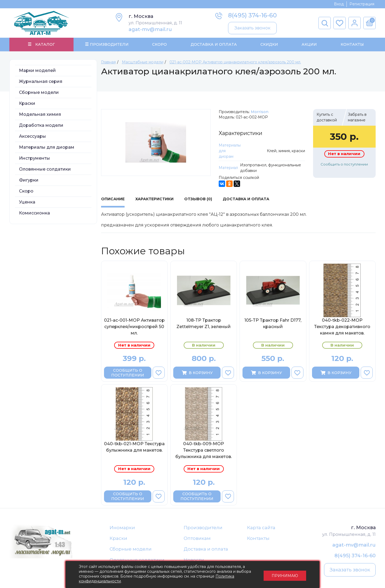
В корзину (197, 373)
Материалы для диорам (47, 147)
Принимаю (285, 575)
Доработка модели (41, 125)
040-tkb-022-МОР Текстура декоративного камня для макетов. (342, 327)
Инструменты (34, 158)
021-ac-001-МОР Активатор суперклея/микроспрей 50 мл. (134, 327)
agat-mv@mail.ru (150, 29)
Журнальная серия (41, 81)
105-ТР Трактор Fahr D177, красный (273, 323)
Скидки (269, 44)
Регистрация (362, 4)
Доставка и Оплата (213, 44)
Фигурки (29, 180)
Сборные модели (39, 92)
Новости (194, 560)
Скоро (159, 44)
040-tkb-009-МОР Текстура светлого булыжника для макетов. (204, 450)
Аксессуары (32, 136)
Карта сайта (261, 528)
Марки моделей (37, 70)
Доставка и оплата (206, 549)
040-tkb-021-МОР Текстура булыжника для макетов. (134, 447)
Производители (203, 528)
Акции (309, 44)
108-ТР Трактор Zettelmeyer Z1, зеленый (204, 323)
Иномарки (122, 528)
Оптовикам (197, 539)
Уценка (27, 202)
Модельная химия (40, 114)
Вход (339, 4)
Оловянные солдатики (45, 169)
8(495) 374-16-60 (252, 15)
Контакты (352, 44)
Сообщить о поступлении (344, 164)
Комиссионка (34, 213)
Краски (27, 103)
